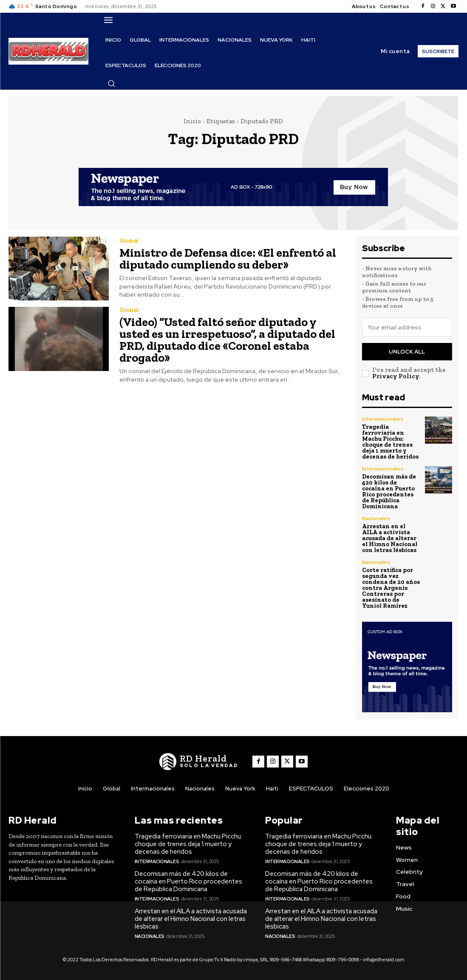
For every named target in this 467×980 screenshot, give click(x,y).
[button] (111, 83)
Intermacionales (383, 419)
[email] (407, 327)
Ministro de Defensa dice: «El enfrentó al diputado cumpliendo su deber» (228, 259)
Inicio (192, 121)
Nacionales (376, 518)
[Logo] (199, 761)
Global (129, 241)
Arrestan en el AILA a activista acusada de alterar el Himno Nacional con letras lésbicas (390, 538)
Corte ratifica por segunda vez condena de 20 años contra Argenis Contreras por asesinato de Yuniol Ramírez (391, 588)
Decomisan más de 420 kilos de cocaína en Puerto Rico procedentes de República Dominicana (389, 491)
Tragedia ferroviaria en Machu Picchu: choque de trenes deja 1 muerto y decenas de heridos (390, 442)
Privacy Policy (396, 376)
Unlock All (407, 352)
